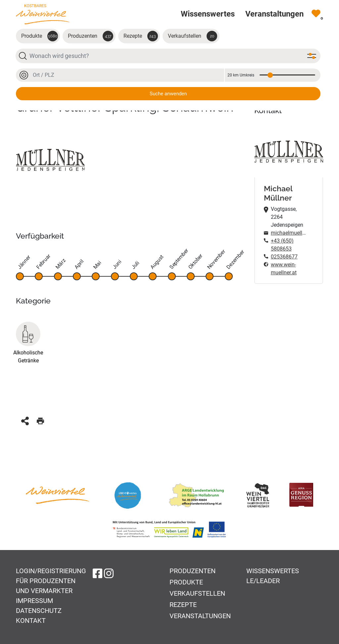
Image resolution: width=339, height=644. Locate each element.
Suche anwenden (168, 94)
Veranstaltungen (200, 616)
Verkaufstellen (193, 36)
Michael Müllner (278, 193)
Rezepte (141, 36)
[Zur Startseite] (43, 14)
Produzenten (91, 36)
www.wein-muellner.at (284, 269)
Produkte (40, 36)
